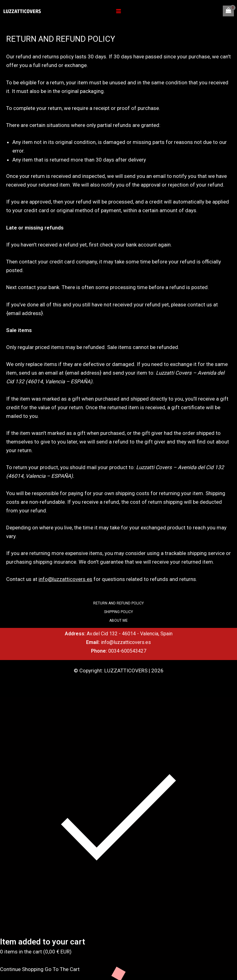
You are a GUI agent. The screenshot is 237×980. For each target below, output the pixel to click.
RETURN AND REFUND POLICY (118, 603)
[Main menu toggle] (118, 11)
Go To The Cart (62, 969)
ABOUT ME (118, 620)
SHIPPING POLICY (118, 612)
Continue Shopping (22, 969)
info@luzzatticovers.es (65, 579)
